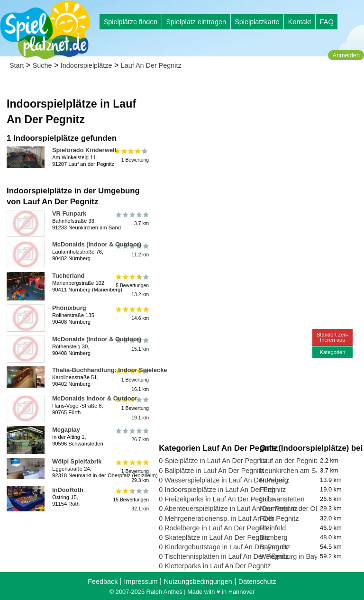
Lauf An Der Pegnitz (151, 65)
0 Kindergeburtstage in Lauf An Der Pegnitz (224, 547)
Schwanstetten (282, 499)
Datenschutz (257, 582)
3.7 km (132, 219)
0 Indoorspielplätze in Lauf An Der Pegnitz (222, 490)
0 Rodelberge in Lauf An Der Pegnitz (214, 528)
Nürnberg (274, 480)
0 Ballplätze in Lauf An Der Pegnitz (211, 471)
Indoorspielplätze (86, 65)
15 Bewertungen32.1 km (131, 500)
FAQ (327, 22)
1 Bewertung (132, 155)
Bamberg (273, 537)
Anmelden (346, 55)
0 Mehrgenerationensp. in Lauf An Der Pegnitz (229, 518)
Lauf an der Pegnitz (289, 461)
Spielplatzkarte (257, 22)
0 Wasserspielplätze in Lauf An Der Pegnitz (224, 480)
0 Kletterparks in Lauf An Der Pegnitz (215, 566)
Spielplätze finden (131, 22)
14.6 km (132, 313)
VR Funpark (69, 214)
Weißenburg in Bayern (294, 556)
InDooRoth (68, 490)
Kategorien (332, 352)
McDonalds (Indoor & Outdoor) (97, 244)
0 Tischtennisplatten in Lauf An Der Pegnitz (224, 556)
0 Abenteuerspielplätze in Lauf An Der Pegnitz (228, 509)
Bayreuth (273, 547)
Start (17, 65)
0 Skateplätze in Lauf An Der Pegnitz (214, 537)
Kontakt (300, 22)
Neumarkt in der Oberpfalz (300, 509)
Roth (267, 518)
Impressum (141, 582)
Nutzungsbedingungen (198, 582)
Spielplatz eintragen (196, 22)
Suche (42, 65)
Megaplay (66, 430)
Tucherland (68, 276)
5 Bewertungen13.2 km (132, 286)
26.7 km (132, 435)
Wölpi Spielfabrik (77, 461)
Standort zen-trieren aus (332, 337)
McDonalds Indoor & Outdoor (95, 398)
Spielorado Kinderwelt (84, 150)
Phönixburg (69, 308)
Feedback (103, 582)
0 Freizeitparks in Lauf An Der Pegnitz (216, 499)
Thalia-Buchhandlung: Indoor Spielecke (110, 370)
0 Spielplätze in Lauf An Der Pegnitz (213, 461)
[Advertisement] (259, 142)
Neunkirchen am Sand (293, 471)
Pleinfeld (273, 528)
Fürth (268, 490)
